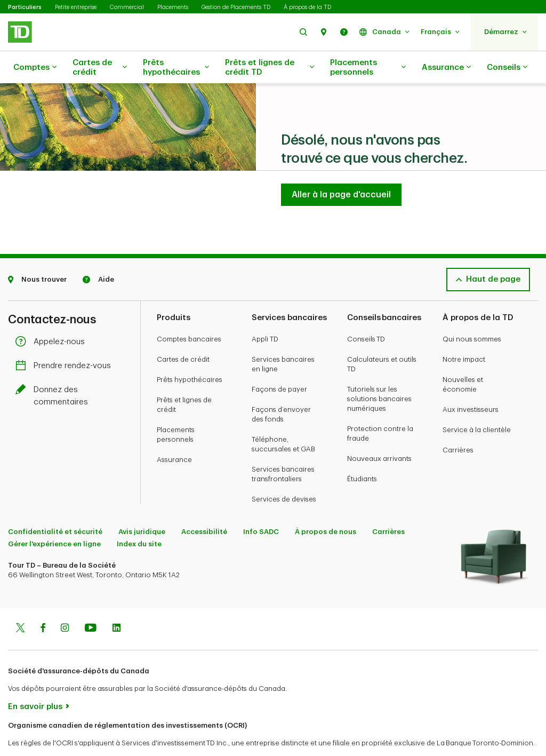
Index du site (139, 517)
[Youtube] (91, 602)
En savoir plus (35, 680)
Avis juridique (142, 505)
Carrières (458, 423)
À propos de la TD (307, 7)
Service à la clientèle (477, 403)
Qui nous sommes (472, 312)
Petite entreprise (76, 7)
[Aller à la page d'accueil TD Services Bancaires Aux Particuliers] (341, 168)
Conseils (507, 68)
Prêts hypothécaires (176, 67)
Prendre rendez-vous (66, 339)
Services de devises (284, 472)
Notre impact (464, 333)
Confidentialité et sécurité (55, 505)
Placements (173, 7)
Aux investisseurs (471, 383)
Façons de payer (279, 363)
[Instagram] (65, 602)
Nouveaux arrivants (379, 432)
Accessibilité (204, 505)
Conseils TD (366, 312)
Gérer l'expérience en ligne (54, 517)
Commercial (127, 7)
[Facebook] (43, 602)
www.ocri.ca (32, 734)
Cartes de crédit (100, 67)
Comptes (35, 68)
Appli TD (265, 312)
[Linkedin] (117, 602)
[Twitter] (20, 602)
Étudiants (362, 452)
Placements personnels (368, 67)
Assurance (446, 68)
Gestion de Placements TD (236, 7)
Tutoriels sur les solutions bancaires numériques (379, 372)
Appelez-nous (53, 315)
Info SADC (261, 505)
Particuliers (25, 7)
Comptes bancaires (189, 312)
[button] (303, 32)
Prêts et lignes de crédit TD (270, 67)
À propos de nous (326, 505)
